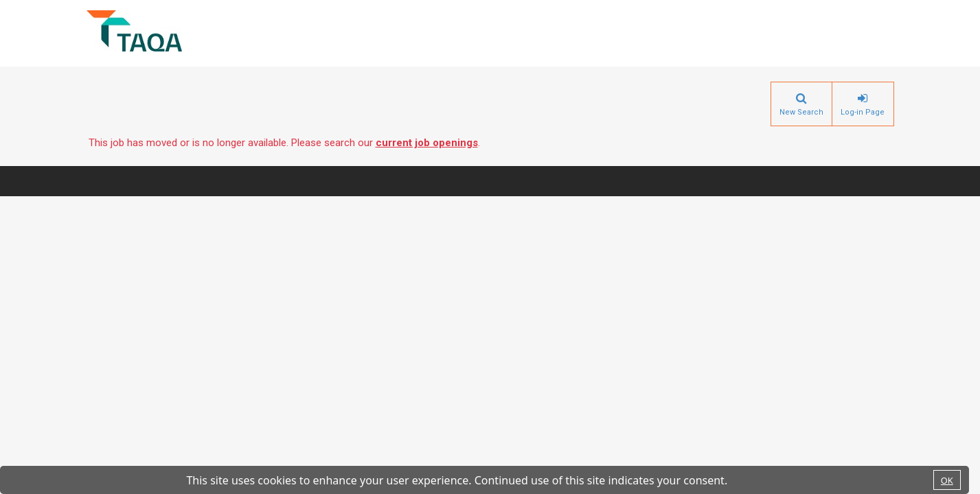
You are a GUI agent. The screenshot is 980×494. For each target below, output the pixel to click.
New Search (801, 112)
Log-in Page (863, 112)
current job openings (427, 143)
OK (947, 480)
